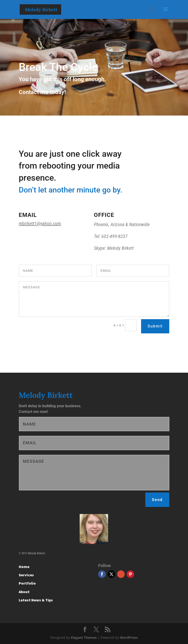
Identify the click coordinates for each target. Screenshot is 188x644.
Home (24, 567)
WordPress (129, 637)
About (24, 592)
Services (26, 575)
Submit (155, 326)
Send (157, 500)
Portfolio (27, 583)
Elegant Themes (84, 637)
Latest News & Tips (36, 600)
